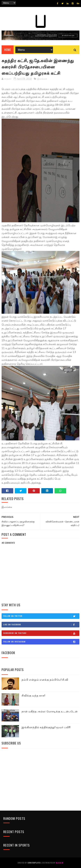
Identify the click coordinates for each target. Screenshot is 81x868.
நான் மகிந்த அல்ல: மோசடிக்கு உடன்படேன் (50, 711)
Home (8, 50)
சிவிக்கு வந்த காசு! (33, 695)
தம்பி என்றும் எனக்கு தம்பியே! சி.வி (45, 679)
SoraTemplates (34, 863)
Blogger (60, 863)
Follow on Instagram (41, 642)
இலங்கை (42, 79)
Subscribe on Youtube (41, 633)
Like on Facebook (41, 625)
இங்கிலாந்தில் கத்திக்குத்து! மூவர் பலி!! (46, 727)
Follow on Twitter (41, 616)
